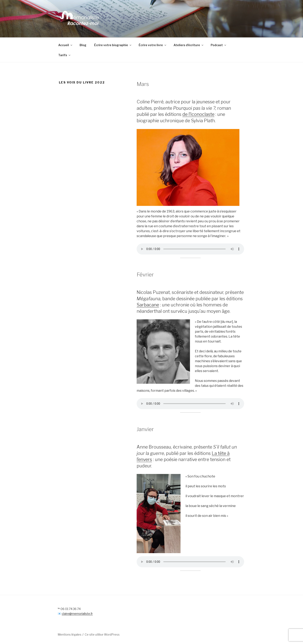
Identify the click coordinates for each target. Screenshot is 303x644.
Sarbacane (148, 305)
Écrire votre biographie (113, 45)
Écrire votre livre (153, 45)
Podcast (219, 45)
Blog (83, 45)
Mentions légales (70, 634)
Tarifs (65, 55)
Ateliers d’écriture (189, 45)
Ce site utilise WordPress (102, 634)
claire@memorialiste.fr (77, 614)
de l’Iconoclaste (198, 114)
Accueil (66, 45)
